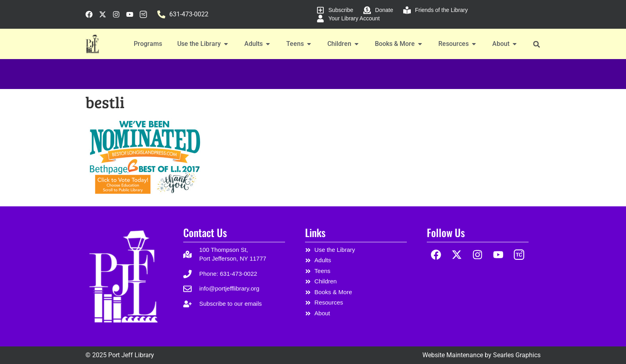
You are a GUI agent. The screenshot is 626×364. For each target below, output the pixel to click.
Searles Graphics (517, 355)
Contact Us (205, 232)
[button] (536, 44)
